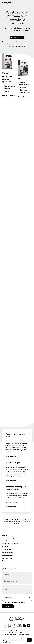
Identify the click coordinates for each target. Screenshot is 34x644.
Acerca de (6, 536)
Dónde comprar (8, 556)
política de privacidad (12, 641)
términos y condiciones (18, 603)
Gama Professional (8, 552)
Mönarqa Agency (21, 632)
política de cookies (7, 642)
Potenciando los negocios (9, 538)
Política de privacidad (11, 635)
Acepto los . (15, 603)
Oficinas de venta (7, 558)
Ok (29, 640)
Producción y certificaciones (10, 544)
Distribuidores (6, 561)
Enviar (8, 606)
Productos (6, 547)
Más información (9, 96)
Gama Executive (7, 550)
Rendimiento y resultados (9, 541)
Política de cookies (24, 635)
